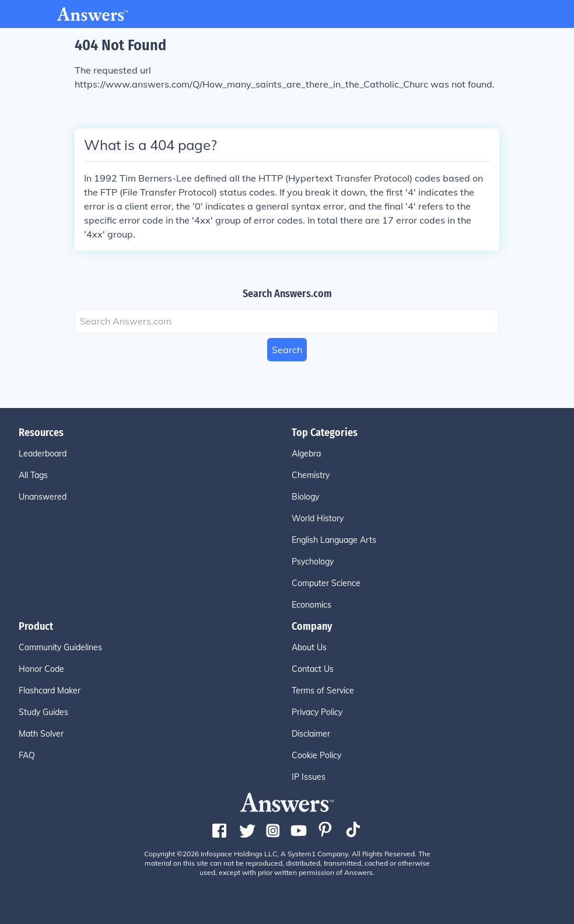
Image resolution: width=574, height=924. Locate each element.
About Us (309, 647)
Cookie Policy (316, 755)
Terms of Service (323, 691)
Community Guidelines (60, 647)
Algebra (306, 454)
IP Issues (309, 777)
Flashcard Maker (50, 691)
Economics (311, 605)
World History (318, 518)
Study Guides (43, 712)
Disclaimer (311, 734)
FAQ (27, 755)
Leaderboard (43, 454)
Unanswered (43, 497)
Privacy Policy (317, 712)
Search (287, 350)
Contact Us (313, 669)
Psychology (313, 562)
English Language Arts (334, 540)
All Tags (33, 475)
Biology (305, 497)
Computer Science (326, 583)
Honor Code (41, 669)
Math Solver (41, 734)
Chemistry (311, 475)
